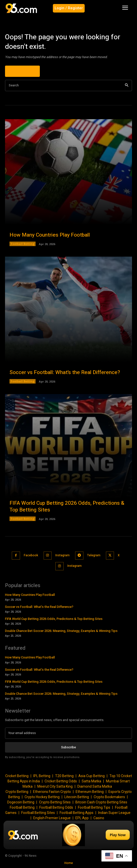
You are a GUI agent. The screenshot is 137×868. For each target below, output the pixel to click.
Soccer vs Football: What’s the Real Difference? (65, 372)
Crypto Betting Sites (55, 802)
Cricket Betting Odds (61, 781)
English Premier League (52, 818)
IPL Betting (42, 776)
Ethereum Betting (90, 792)
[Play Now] (69, 835)
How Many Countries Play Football (50, 235)
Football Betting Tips (94, 807)
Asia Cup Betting (92, 776)
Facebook (31, 555)
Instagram (62, 555)
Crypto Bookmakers (109, 797)
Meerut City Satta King (55, 786)
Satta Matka (91, 781)
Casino (99, 818)
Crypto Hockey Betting (42, 797)
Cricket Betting (17, 776)
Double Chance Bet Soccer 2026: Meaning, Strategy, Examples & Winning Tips (61, 631)
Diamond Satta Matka (95, 786)
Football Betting (23, 244)
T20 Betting (64, 776)
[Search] (127, 85)
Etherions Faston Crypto (52, 792)
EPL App (82, 818)
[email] (68, 733)
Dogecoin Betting (21, 802)
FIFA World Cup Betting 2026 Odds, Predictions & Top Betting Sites (67, 506)
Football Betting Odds (56, 807)
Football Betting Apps (77, 813)
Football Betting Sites (38, 813)
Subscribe (68, 747)
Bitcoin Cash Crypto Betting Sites (101, 802)
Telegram (94, 555)
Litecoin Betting (77, 797)
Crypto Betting (17, 792)
